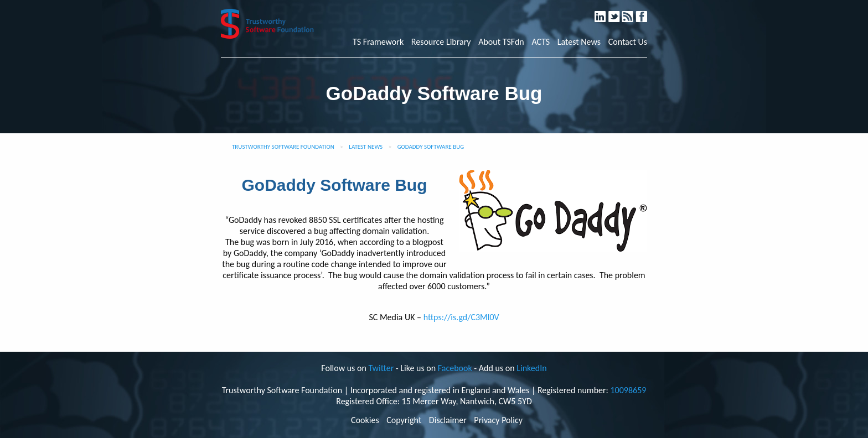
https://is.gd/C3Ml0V (461, 317)
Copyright (404, 420)
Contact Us (628, 42)
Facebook (646, 12)
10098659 (628, 390)
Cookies (365, 420)
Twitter (619, 12)
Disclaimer (448, 420)
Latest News (579, 42)
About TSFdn (501, 42)
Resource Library (441, 42)
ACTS (541, 42)
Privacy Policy (498, 420)
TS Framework (378, 42)
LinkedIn (605, 12)
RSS (633, 12)
